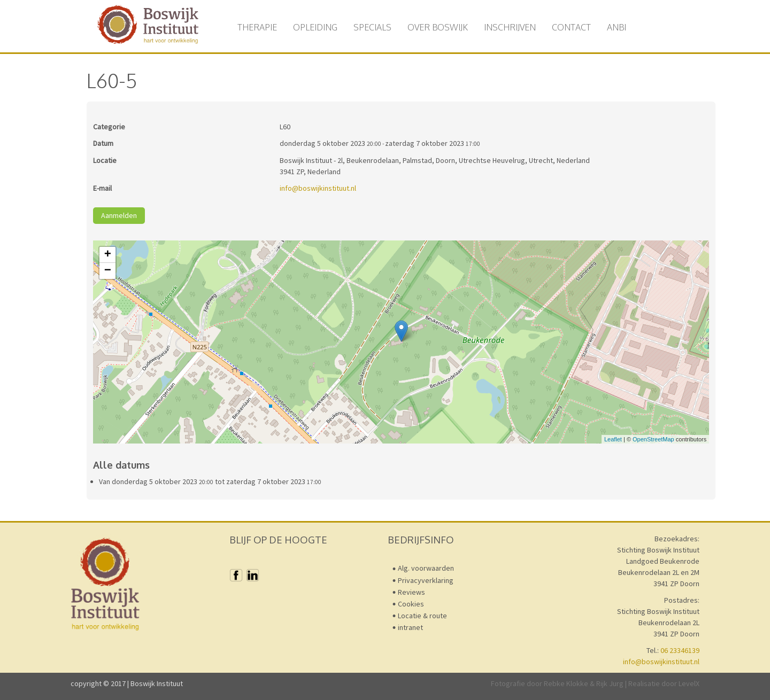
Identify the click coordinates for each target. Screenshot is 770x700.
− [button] (108, 271)
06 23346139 (680, 650)
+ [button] (108, 255)
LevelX (689, 683)
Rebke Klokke (566, 683)
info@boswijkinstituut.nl (318, 188)
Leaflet (613, 439)
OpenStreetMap (653, 439)
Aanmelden (119, 215)
